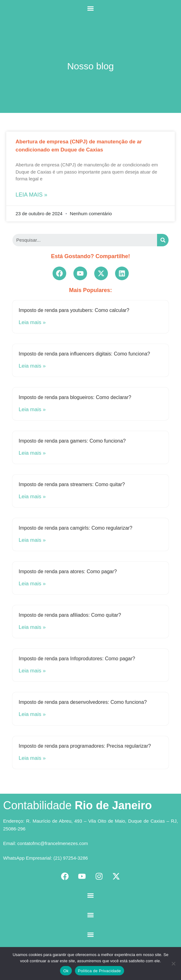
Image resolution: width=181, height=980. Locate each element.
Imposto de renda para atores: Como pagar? (68, 571)
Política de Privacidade (100, 971)
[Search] (163, 240)
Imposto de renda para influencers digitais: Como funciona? (84, 354)
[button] (91, 8)
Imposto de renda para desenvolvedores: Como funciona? (83, 702)
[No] (173, 964)
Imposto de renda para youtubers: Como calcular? (74, 310)
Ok (66, 971)
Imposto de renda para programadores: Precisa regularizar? (85, 746)
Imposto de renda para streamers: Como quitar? (72, 484)
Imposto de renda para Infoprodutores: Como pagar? (77, 659)
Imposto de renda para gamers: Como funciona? (72, 441)
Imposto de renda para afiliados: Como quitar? (70, 615)
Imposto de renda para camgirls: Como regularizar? (76, 528)
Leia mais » (31, 195)
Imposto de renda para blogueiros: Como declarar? (75, 397)
